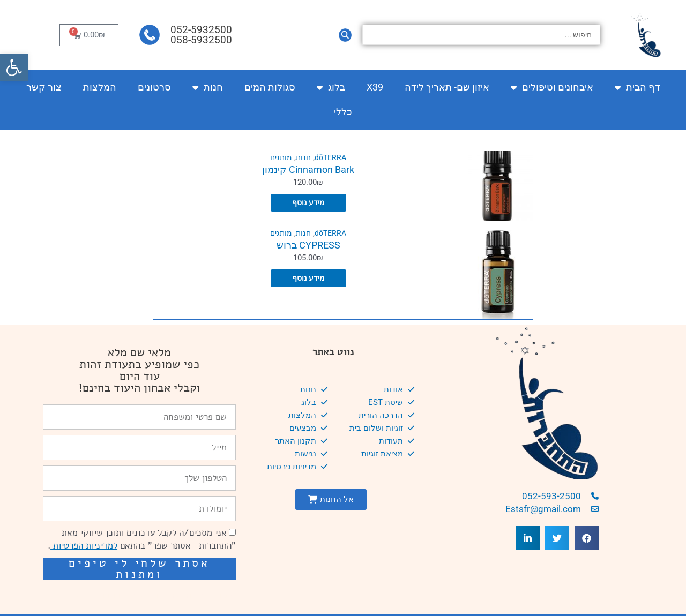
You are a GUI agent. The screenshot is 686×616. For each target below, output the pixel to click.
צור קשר (44, 87)
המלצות (100, 87)
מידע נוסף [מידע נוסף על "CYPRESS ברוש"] (308, 279)
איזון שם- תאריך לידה (447, 87)
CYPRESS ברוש (308, 245)
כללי (343, 112)
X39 (375, 87)
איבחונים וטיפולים (552, 87)
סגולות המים (270, 87)
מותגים (279, 157)
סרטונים (154, 87)
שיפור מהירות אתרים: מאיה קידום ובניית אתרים (146, 595)
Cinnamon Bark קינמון (308, 170)
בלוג (331, 87)
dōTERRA (331, 157)
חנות (208, 87)
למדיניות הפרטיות (84, 546)
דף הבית (637, 87)
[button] (14, 67)
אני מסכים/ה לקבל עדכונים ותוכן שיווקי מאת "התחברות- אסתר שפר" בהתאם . (142, 539)
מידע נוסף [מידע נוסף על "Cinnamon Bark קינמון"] (308, 203)
